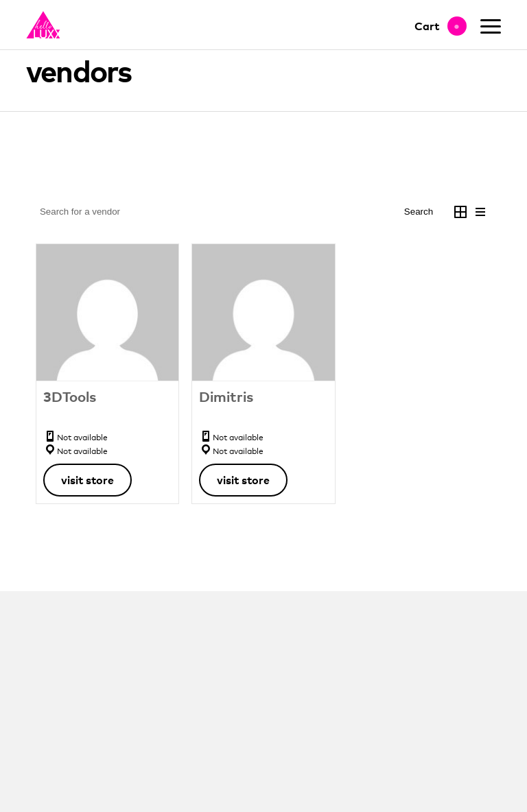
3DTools (70, 397)
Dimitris (226, 397)
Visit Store (87, 480)
